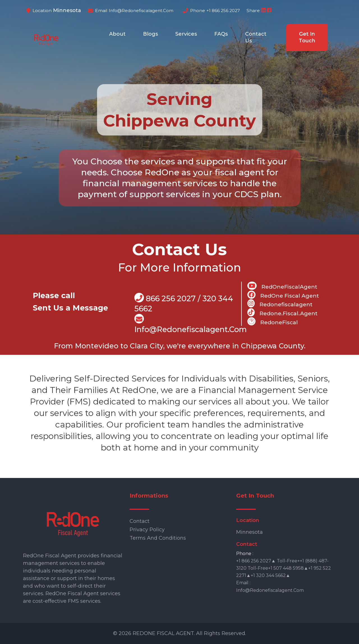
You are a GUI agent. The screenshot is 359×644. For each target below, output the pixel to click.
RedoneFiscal (273, 321)
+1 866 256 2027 (223, 11)
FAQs (221, 34)
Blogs (150, 34)
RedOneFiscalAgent (282, 286)
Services (186, 34)
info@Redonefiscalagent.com (191, 324)
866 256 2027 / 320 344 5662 (184, 303)
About (117, 34)
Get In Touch (307, 37)
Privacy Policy (147, 530)
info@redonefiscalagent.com (141, 11)
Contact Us (256, 37)
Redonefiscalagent (280, 303)
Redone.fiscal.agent (282, 312)
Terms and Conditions (158, 538)
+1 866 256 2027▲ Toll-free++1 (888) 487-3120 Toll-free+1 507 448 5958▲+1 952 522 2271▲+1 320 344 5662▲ (284, 568)
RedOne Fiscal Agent (283, 295)
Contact (140, 521)
